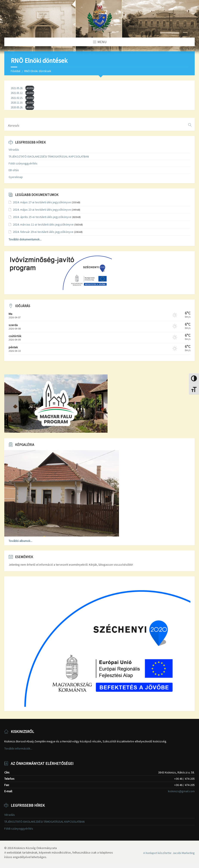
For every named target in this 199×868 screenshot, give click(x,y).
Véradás (14, 150)
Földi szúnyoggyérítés (23, 163)
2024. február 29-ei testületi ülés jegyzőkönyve (43, 232)
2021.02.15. (17, 98)
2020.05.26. (17, 107)
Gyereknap (16, 177)
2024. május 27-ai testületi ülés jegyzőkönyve (42, 202)
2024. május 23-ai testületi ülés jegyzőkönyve (42, 210)
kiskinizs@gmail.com (181, 791)
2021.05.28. (17, 88)
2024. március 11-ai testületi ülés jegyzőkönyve (43, 224)
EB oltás (14, 170)
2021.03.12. (17, 93)
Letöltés (30, 88)
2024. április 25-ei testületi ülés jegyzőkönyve (42, 217)
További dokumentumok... (25, 239)
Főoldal (15, 71)
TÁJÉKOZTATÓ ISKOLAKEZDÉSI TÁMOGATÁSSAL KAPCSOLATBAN (49, 156)
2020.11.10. (17, 103)
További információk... (18, 748)
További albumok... (20, 541)
